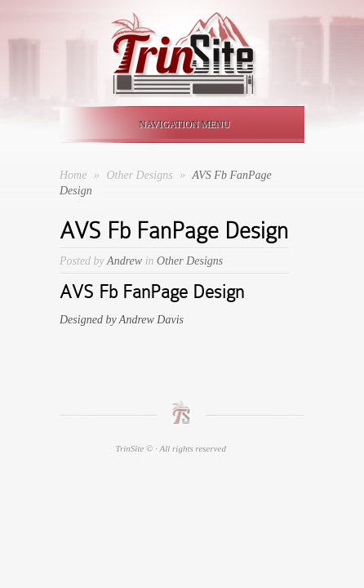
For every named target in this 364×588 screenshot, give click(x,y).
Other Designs (141, 175)
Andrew (124, 261)
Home (73, 175)
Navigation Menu (179, 124)
